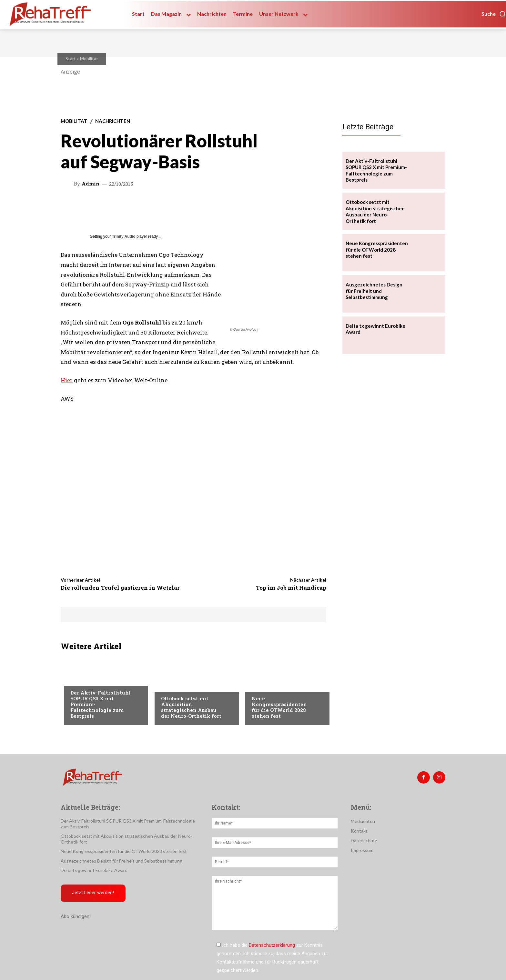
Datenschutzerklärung (272, 945)
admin (91, 184)
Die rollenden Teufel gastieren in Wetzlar (120, 588)
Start (71, 59)
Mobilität (89, 59)
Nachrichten (113, 121)
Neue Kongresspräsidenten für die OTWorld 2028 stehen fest (279, 707)
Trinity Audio (124, 236)
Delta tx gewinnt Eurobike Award (94, 870)
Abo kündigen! (76, 917)
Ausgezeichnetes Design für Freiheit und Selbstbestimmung (374, 291)
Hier (67, 380)
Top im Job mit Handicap (291, 588)
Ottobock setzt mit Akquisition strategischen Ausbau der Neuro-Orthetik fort (191, 707)
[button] (494, 14)
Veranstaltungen (272, 685)
